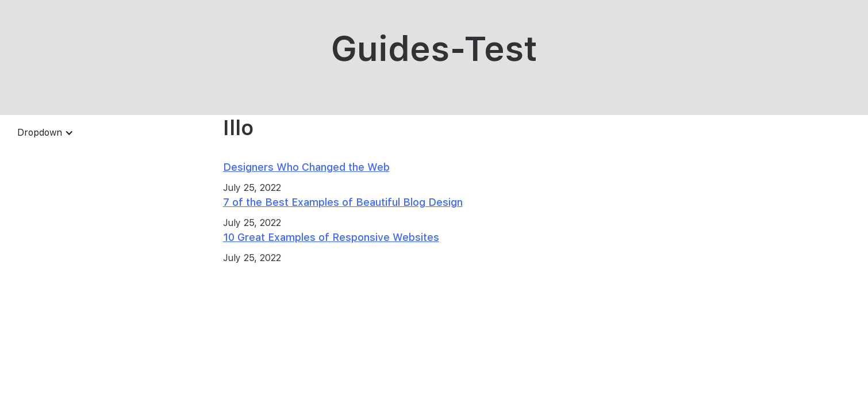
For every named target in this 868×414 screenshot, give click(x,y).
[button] (45, 133)
